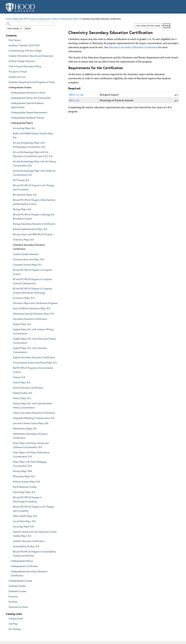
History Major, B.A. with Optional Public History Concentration (33, 405)
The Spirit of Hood (18, 72)
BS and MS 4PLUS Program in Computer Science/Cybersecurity (33, 281)
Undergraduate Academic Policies (27, 118)
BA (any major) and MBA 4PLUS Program (33, 234)
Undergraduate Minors (22, 561)
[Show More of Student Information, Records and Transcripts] (7, 55)
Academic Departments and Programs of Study (32, 82)
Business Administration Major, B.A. (30, 229)
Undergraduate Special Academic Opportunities (27, 105)
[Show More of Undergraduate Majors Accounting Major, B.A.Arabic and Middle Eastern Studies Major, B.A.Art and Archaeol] (9, 122)
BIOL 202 (74, 100)
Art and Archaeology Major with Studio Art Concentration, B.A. (34, 173)
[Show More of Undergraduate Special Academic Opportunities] (9, 103)
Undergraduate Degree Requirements (29, 112)
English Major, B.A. (22, 324)
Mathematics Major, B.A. (25, 428)
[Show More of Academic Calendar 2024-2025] (7, 45)
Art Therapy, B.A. (21, 180)
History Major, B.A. (22, 398)
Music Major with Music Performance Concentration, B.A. (31, 454)
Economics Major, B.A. (24, 298)
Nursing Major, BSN (22, 471)
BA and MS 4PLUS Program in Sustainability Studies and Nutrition (34, 554)
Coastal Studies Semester (26, 254)
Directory (13, 596)
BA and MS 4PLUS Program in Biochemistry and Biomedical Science (34, 202)
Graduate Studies (17, 586)
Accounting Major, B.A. (24, 128)
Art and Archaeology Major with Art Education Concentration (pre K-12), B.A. (33, 154)
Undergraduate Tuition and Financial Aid (31, 98)
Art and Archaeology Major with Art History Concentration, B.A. (35, 163)
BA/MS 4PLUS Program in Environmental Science (33, 370)
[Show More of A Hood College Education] (7, 61)
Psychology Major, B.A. (24, 492)
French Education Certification (28, 388)
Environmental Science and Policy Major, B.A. (35, 363)
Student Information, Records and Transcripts (31, 56)
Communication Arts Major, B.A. (29, 259)
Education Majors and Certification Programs (35, 303)
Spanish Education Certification (29, 541)
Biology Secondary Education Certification (34, 224)
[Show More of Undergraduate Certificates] (9, 566)
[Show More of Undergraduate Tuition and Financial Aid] (9, 97)
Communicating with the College (25, 51)
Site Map (13, 624)
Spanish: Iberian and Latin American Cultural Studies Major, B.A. (35, 534)
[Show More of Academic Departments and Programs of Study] (7, 82)
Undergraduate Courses (20, 581)
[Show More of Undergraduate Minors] (9, 560)
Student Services (17, 77)
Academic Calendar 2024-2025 (24, 45)
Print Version (15, 40)
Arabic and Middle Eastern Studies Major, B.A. (33, 135)
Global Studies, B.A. (23, 393)
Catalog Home (16, 618)
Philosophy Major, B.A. (24, 476)
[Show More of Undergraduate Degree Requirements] (9, 112)
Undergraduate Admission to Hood (28, 93)
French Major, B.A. (22, 382)
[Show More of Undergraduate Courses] (7, 580)
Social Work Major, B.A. (24, 521)
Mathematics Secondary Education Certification (30, 436)
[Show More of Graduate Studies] (7, 585)
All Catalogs (15, 629)
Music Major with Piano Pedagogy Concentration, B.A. (30, 464)
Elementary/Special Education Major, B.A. (34, 314)
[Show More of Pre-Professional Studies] (11, 486)
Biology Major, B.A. (22, 209)
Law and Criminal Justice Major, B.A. (31, 423)
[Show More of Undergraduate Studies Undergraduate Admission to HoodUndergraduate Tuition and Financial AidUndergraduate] (7, 87)
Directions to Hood (18, 607)
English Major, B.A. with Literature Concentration (30, 350)
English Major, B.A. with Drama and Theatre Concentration (34, 341)
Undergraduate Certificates (24, 566)
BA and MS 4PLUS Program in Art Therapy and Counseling (33, 187)
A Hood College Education (22, 61)
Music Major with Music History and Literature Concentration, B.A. (31, 445)
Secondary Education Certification (30, 319)
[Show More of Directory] (7, 596)
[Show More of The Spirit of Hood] (7, 71)
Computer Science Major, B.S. (28, 265)
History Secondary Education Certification (34, 413)
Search (28, 29)
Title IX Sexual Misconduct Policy (25, 66)
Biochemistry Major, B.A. (25, 195)
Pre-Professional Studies (25, 487)
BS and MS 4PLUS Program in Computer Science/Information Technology (33, 291)
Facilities (13, 602)
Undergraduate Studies (20, 87)
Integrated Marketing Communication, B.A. (34, 418)
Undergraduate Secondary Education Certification (29, 573)
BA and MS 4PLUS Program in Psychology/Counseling (27, 499)
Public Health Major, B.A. (25, 516)
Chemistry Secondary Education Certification (29, 247)
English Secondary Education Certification (34, 357)
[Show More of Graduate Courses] (7, 591)
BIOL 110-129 (76, 95)
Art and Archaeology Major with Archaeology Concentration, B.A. (29, 145)
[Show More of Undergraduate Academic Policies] (9, 117)
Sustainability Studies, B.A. (26, 546)
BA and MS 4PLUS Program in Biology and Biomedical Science (34, 216)
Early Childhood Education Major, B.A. (32, 308)
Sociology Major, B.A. (24, 526)
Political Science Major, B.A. (27, 482)
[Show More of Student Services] (7, 76)
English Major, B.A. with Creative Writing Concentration (33, 331)
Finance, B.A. (19, 377)
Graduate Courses (17, 591)
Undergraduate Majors (70, 19)
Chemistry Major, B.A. (24, 239)
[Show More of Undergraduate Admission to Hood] (9, 92)
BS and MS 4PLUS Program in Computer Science (33, 272)
